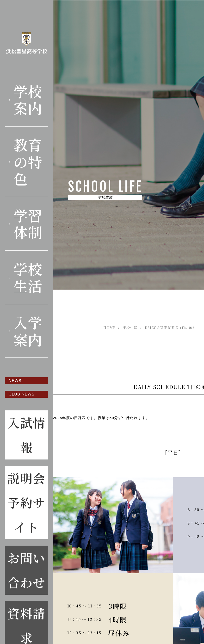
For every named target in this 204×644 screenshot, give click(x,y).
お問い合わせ (26, 570)
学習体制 (28, 224)
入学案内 (28, 331)
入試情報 (26, 435)
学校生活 (28, 277)
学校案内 (28, 100)
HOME (110, 328)
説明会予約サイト (26, 502)
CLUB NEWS (22, 394)
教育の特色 (28, 161)
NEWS (15, 381)
